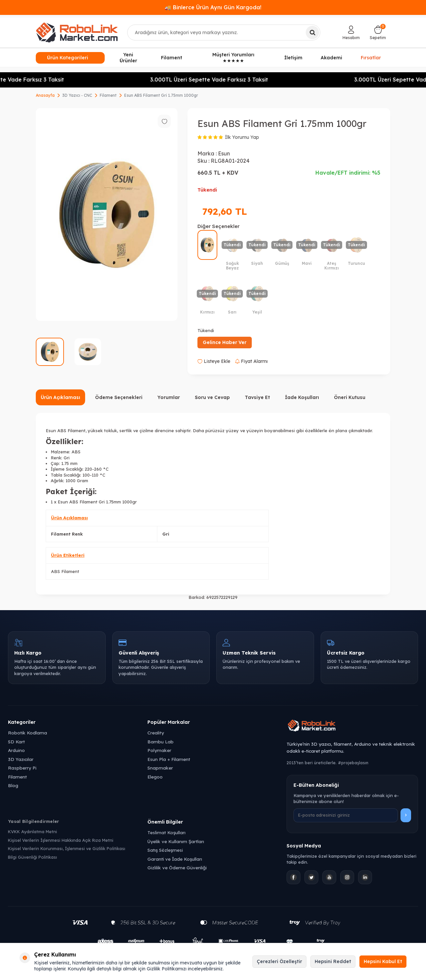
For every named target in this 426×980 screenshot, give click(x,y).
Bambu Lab (160, 742)
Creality (156, 733)
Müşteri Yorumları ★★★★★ (233, 58)
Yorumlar (169, 397)
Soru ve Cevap (212, 397)
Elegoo (155, 777)
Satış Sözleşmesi (165, 850)
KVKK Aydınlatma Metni (32, 832)
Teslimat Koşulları (166, 832)
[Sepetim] (378, 32)
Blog (13, 785)
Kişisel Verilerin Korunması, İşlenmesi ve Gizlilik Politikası (67, 848)
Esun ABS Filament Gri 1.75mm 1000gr (161, 95)
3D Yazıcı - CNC (77, 95)
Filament (172, 58)
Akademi (331, 58)
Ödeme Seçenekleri (119, 397)
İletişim (293, 58)
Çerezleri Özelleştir (279, 961)
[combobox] (224, 32)
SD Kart (16, 742)
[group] (107, 214)
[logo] (77, 32)
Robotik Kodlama (27, 733)
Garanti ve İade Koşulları (175, 859)
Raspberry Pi (22, 768)
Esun (224, 153)
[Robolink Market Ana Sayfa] (352, 726)
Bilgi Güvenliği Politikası (32, 857)
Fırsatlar (371, 57)
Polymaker (159, 750)
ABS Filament (65, 571)
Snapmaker (160, 768)
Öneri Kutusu (350, 397)
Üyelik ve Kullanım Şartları (176, 841)
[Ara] (312, 32)
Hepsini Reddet (333, 961)
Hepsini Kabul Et (383, 961)
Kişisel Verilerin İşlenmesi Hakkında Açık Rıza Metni (61, 840)
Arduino (16, 750)
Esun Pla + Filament (169, 759)
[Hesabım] (351, 32)
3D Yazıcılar (21, 759)
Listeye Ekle (214, 361)
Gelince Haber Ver (225, 342)
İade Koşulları (302, 397)
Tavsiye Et (257, 397)
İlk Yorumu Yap (242, 137)
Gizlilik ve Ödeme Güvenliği (177, 867)
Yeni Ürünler (128, 58)
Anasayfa (45, 95)
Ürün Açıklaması (60, 397)
